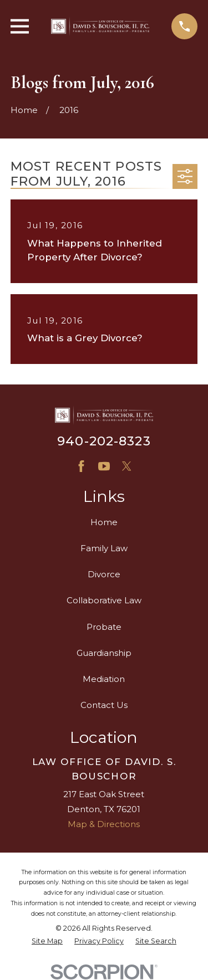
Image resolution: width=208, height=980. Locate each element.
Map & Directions (104, 824)
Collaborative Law (104, 600)
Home (104, 522)
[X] (127, 466)
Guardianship (104, 653)
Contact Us (104, 705)
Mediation (104, 679)
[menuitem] (47, 941)
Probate (104, 627)
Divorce (104, 574)
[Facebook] (81, 466)
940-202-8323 (104, 441)
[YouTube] (104, 466)
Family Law (104, 548)
